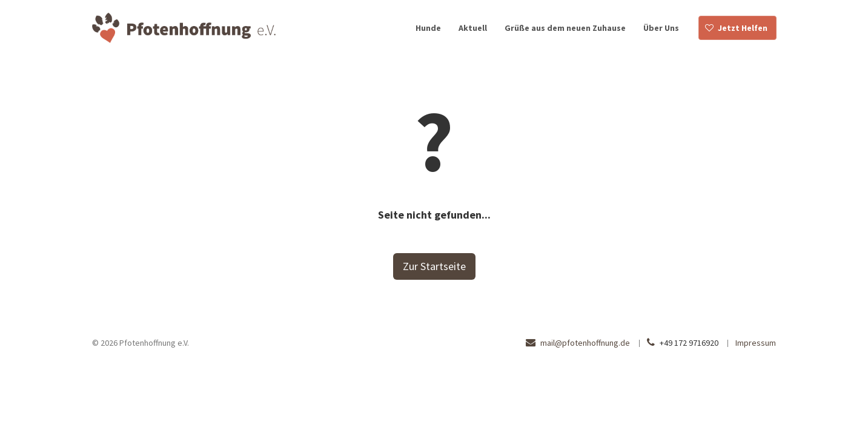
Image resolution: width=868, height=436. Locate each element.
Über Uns (661, 28)
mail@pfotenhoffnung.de (585, 343)
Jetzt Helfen (743, 28)
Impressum (756, 343)
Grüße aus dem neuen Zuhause (565, 28)
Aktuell (473, 28)
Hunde (428, 28)
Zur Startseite (434, 266)
